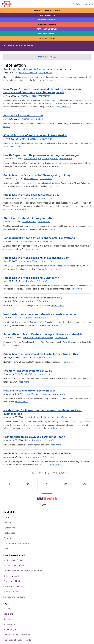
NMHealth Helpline (47, 34)
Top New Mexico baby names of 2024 (28, 371)
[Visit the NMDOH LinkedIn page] (66, 484)
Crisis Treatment (11, 576)
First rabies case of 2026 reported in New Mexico (35, 135)
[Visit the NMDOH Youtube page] (85, 484)
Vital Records (32, 374)
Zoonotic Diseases (27, 96)
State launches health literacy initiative (29, 218)
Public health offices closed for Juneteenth (31, 278)
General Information (13, 587)
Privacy (7, 609)
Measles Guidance (47, 20)
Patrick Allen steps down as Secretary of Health (34, 437)
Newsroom (9, 522)
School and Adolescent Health (38, 338)
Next (54, 473)
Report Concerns (11, 592)
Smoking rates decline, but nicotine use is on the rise (38, 69)
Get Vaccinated (47, 15)
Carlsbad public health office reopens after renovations (39, 238)
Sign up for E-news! (47, 24)
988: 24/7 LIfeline (47, 38)
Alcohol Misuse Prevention (37, 394)
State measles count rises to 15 (23, 116)
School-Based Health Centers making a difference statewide (43, 334)
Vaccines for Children (30, 261)
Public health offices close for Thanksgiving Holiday (37, 454)
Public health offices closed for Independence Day (36, 258)
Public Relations (32, 198)
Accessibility (9, 624)
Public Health (31, 179)
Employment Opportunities (17, 543)
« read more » (50, 80)
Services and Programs (14, 597)
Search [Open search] (88, 4)
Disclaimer (8, 619)
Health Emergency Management (41, 159)
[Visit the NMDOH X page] (28, 484)
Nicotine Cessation (28, 72)
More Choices (47, 57)
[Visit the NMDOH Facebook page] (9, 484)
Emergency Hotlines (13, 581)
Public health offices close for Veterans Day (31, 195)
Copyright (8, 614)
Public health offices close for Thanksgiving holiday (37, 175)
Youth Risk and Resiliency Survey (41, 417)
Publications (9, 528)
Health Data (9, 533)
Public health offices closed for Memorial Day (33, 298)
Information (46, 72)
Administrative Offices (14, 566)
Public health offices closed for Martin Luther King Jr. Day (41, 354)
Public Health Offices (13, 560)
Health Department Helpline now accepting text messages (41, 155)
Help (6, 549)
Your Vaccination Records (47, 11)
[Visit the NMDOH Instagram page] (47, 484)
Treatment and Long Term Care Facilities (23, 571)
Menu (76, 4)
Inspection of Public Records (17, 640)
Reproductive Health (47, 29)
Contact (7, 538)
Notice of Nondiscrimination (17, 635)
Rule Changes (10, 629)
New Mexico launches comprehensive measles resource (40, 314)
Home (9, 46)
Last (62, 473)
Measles (25, 119)
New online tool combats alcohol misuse (29, 391)
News (18, 46)
